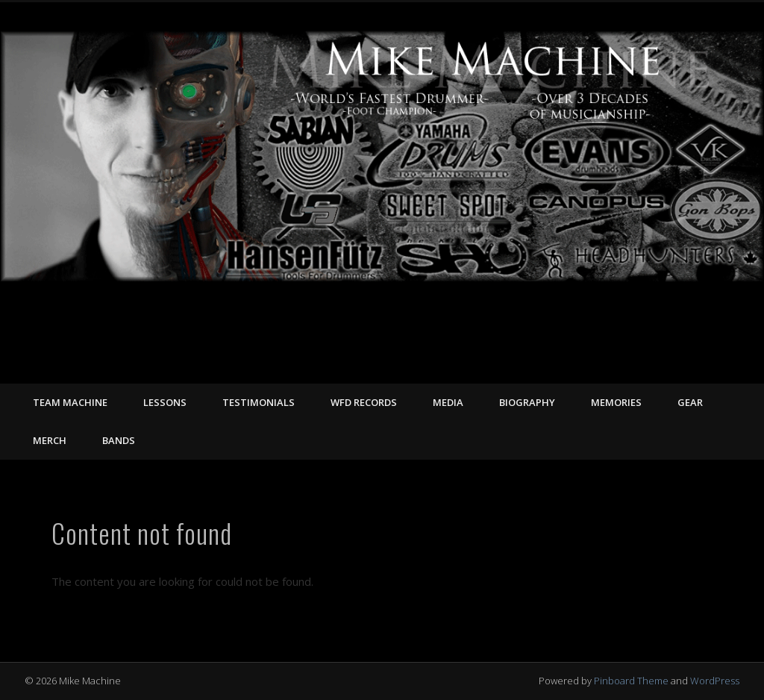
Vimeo (695, 367)
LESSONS (165, 402)
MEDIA (448, 402)
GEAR (690, 402)
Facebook (665, 367)
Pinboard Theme (631, 681)
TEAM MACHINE (70, 402)
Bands (119, 440)
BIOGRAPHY (527, 402)
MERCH (50, 440)
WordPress (715, 681)
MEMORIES (616, 402)
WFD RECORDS (364, 402)
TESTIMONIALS (259, 402)
